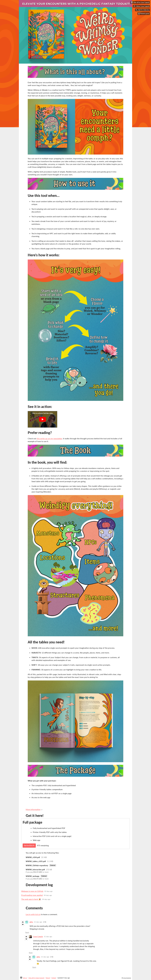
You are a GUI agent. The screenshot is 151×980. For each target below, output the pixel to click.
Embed (54, 978)
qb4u (31, 922)
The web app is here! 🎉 (31, 899)
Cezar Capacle (38, 937)
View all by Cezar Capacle (36, 978)
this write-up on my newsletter (49, 438)
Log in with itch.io (33, 914)
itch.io (25, 978)
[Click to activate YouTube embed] (42, 419)
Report (48, 978)
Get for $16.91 (29, 846)
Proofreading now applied (32, 895)
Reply (27, 932)
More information (34, 809)
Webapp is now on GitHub (32, 891)
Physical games (126, 978)
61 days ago (38, 922)
